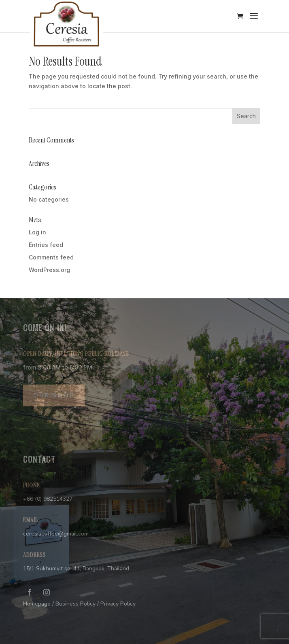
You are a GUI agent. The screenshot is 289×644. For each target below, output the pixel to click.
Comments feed (51, 257)
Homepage (37, 604)
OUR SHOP (54, 395)
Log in (37, 232)
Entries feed (46, 245)
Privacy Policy (118, 604)
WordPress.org (49, 270)
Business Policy (75, 604)
